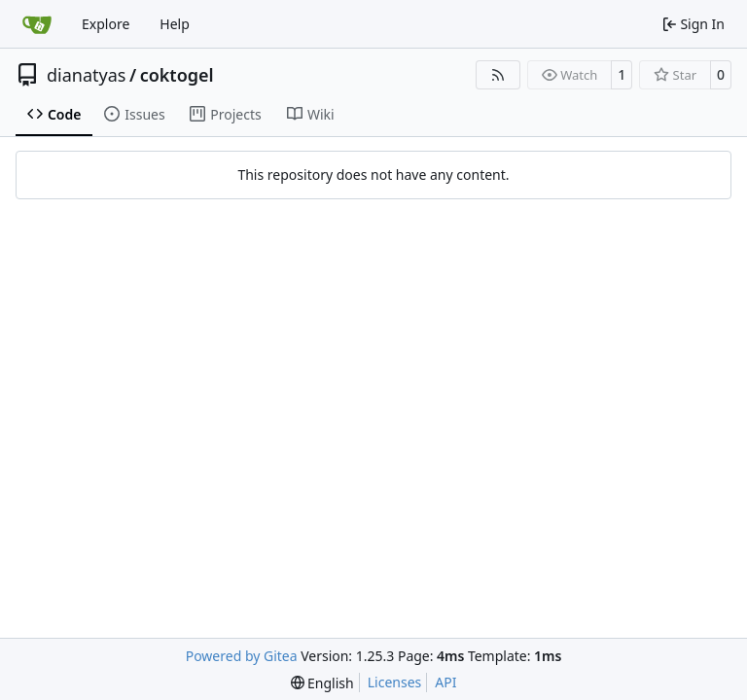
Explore (106, 24)
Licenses (395, 682)
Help (175, 24)
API (445, 682)
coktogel (177, 75)
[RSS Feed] (498, 75)
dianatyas (86, 75)
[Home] (37, 24)
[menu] (322, 683)
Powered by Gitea (242, 656)
